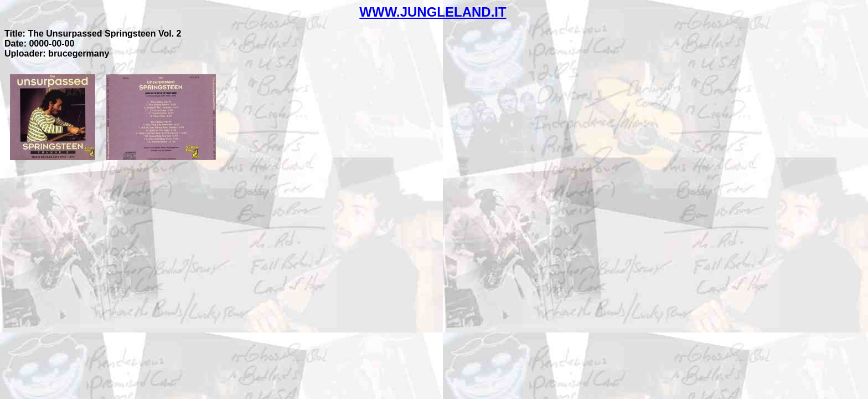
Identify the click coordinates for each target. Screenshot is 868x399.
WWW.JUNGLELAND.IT (433, 12)
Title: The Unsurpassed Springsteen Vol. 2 (93, 34)
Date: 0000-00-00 (39, 44)
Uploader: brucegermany (57, 53)
